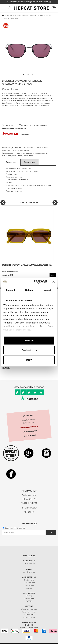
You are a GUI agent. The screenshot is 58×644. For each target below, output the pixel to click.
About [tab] (48, 290)
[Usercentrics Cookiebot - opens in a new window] (35, 282)
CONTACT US (29, 495)
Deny (29, 360)
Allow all (29, 340)
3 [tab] (33, 76)
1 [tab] (25, 76)
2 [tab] (29, 76)
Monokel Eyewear (21, 16)
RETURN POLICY (29, 508)
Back (6, 368)
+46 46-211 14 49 (29, 564)
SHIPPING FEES (29, 503)
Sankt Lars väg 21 (29, 583)
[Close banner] (54, 282)
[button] (4, 8)
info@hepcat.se (29, 572)
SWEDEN (29, 588)
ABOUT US (29, 512)
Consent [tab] (10, 290)
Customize (29, 350)
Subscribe (9, 528)
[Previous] (3, 203)
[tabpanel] (29, 50)
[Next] (55, 203)
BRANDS (10, 16)
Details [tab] (29, 290)
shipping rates (30, 612)
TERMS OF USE (29, 499)
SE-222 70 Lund (29, 586)
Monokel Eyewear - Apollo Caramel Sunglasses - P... (27, 265)
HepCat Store (29, 580)
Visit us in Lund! (30, 436)
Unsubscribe (22, 528)
